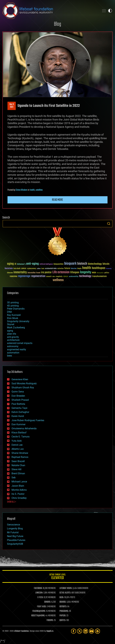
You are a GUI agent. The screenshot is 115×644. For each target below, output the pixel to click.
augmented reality (17, 349)
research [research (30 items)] (49, 277)
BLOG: (62, 598)
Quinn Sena (18, 392)
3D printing (13, 303)
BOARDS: (63, 602)
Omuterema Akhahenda (24, 428)
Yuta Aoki (17, 441)
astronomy (13, 346)
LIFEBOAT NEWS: (66, 588)
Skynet (11, 324)
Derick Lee (17, 445)
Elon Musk (13, 318)
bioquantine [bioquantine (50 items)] (59, 264)
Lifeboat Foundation (21, 631)
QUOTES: (63, 620)
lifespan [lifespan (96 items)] (75, 272)
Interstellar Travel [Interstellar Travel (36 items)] (34, 273)
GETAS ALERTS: (65, 593)
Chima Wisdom (21, 190)
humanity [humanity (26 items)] (109, 269)
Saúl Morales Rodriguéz (24, 383)
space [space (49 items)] (66, 276)
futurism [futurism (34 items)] (74, 269)
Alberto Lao (18, 449)
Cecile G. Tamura (21, 437)
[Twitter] (80, 631)
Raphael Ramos (20, 457)
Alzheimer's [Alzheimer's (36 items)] (21, 264)
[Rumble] (97, 631)
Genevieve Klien (20, 379)
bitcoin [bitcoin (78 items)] (106, 264)
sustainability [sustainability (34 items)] (74, 277)
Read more (57, 200)
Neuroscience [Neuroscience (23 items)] (100, 273)
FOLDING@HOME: (39, 611)
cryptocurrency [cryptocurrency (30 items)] (32, 269)
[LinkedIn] (86, 631)
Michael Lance (19, 482)
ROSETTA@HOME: (38, 616)
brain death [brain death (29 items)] (17, 269)
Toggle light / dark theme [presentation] (110, 11)
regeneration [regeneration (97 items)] (38, 276)
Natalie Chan (18, 465)
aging (10, 331)
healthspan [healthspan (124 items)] (99, 268)
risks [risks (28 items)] (54, 277)
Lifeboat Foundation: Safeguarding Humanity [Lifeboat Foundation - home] (50, 11)
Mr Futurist (13, 532)
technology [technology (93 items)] (85, 276)
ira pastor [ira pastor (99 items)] (46, 272)
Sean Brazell (18, 461)
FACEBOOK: (38, 588)
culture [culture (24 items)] (39, 269)
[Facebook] (74, 631)
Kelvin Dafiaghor (20, 412)
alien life (12, 334)
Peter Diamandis (16, 309)
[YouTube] (91, 631)
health (32, 190)
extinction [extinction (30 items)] (60, 269)
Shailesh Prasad (20, 400)
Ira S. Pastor (18, 494)
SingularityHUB (15, 544)
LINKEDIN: (39, 593)
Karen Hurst (18, 416)
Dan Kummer (18, 424)
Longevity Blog (15, 529)
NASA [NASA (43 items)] (94, 273)
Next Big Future (15, 536)
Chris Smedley (19, 498)
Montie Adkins (19, 490)
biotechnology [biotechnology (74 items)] (95, 264)
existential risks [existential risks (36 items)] (51, 269)
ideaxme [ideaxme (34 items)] (10, 273)
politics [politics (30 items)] (107, 273)
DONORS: (48, 602)
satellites (39, 190)
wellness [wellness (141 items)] (58, 280)
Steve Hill (16, 469)
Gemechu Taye (19, 408)
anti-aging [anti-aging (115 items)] (32, 264)
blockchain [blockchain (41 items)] (9, 269)
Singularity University (18, 321)
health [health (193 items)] (87, 268)
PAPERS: (63, 616)
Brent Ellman (18, 473)
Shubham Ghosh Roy (23, 388)
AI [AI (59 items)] (15, 264)
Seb (14, 478)
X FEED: (40, 598)
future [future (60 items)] (67, 268)
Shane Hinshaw (20, 453)
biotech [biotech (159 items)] (82, 264)
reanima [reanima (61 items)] (13, 276)
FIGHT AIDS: (42, 607)
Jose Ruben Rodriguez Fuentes (28, 420)
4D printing (13, 306)
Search (109, 224)
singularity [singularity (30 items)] (59, 277)
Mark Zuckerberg (16, 327)
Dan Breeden (18, 396)
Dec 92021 (12, 106)
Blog (57, 24)
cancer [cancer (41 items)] (24, 269)
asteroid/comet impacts (20, 343)
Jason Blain (18, 486)
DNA (9, 312)
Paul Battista (18, 404)
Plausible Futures (16, 540)
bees (10, 356)
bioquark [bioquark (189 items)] (70, 264)
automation (13, 353)
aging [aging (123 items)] (10, 264)
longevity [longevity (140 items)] (86, 272)
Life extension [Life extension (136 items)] (61, 272)
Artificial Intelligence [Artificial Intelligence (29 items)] (46, 264)
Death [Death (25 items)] (43, 269)
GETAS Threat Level (57, 577)
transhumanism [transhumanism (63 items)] (99, 276)
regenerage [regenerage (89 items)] (24, 276)
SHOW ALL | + (12, 502)
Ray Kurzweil (14, 315)
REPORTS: (63, 607)
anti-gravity (13, 337)
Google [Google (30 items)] (79, 269)
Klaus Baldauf (19, 433)
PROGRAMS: (64, 611)
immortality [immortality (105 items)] (20, 272)
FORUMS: (50, 620)
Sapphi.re (50, 631)
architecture (13, 340)
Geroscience (13, 525)
